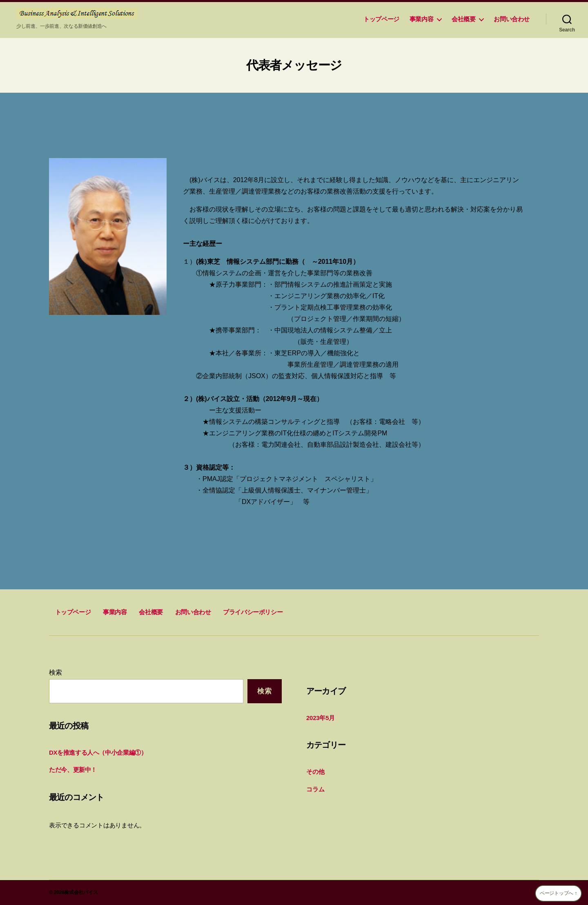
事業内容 (421, 19)
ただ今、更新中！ (73, 770)
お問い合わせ (512, 19)
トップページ (379, 19)
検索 (56, 672)
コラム (315, 789)
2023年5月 (321, 718)
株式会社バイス (81, 892)
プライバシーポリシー (253, 612)
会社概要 (463, 19)
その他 (315, 772)
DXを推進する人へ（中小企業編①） (98, 752)
